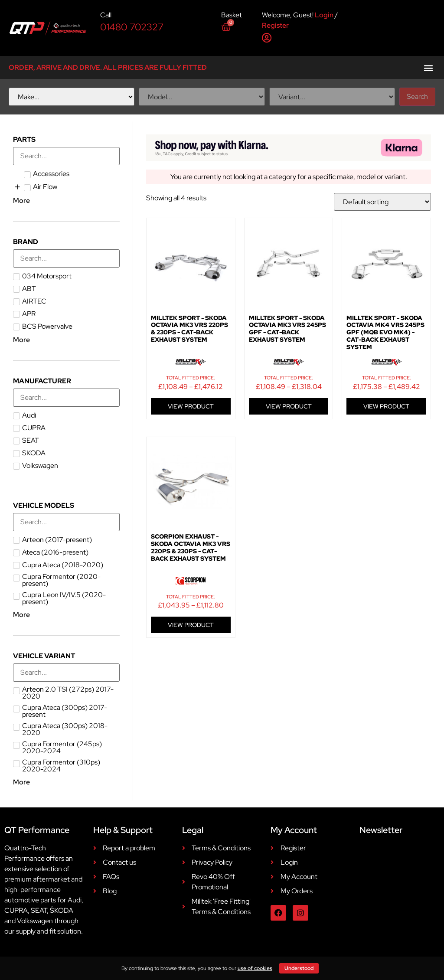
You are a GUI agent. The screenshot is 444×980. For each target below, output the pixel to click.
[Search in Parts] (66, 156)
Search (417, 96)
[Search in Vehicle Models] (66, 522)
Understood (299, 968)
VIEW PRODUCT (191, 406)
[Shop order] (382, 202)
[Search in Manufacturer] (66, 398)
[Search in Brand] (66, 258)
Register (275, 25)
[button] (428, 67)
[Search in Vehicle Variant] (66, 673)
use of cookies (255, 968)
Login (324, 15)
